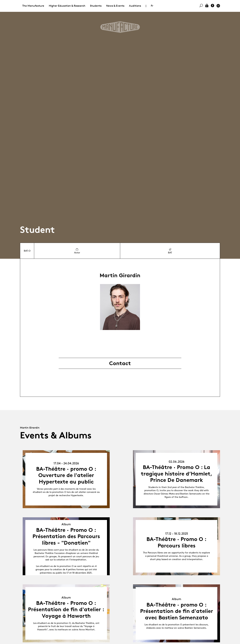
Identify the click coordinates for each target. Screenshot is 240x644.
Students (96, 6)
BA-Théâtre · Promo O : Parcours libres (176, 542)
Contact (120, 363)
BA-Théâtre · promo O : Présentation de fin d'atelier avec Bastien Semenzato (177, 611)
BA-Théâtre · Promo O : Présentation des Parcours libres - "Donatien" (66, 536)
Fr (152, 6)
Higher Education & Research (67, 6)
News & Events (115, 6)
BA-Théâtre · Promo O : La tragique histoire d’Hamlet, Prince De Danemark (177, 474)
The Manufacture (33, 6)
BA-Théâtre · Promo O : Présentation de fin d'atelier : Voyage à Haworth (66, 609)
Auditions (135, 6)
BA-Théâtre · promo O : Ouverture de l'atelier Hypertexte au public (66, 475)
